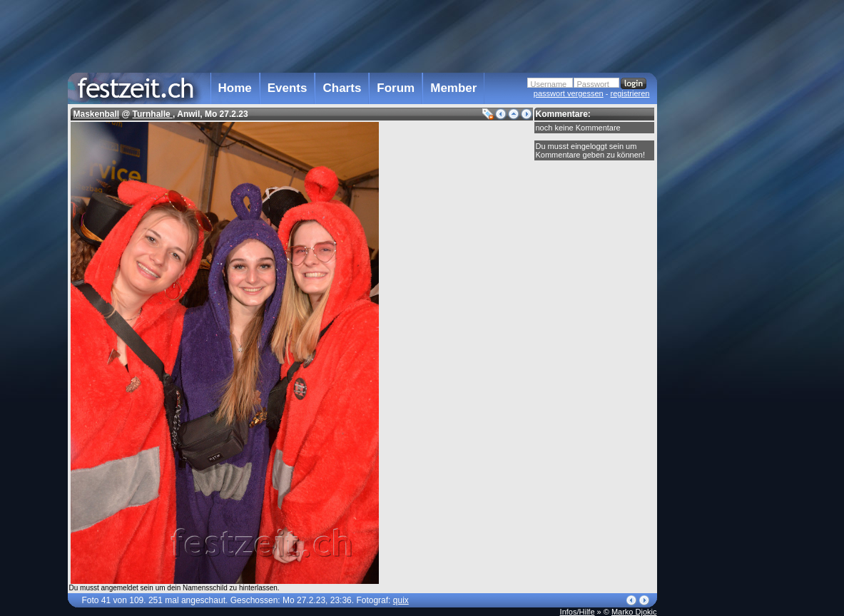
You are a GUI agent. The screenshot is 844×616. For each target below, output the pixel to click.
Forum (396, 88)
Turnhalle (153, 114)
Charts (342, 88)
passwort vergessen (569, 93)
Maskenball (97, 114)
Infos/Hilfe (578, 612)
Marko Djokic (634, 612)
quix (401, 600)
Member (453, 88)
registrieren (630, 93)
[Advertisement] (720, 287)
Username (549, 84)
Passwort (593, 84)
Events (288, 88)
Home (235, 88)
